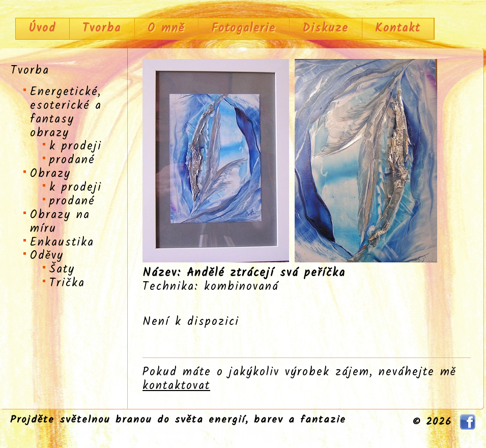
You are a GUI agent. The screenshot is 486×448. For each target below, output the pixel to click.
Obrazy (50, 174)
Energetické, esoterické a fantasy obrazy (66, 113)
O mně (166, 28)
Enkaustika (62, 243)
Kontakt (398, 28)
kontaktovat (176, 386)
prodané (72, 160)
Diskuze (325, 28)
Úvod (42, 28)
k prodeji (76, 146)
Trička (67, 283)
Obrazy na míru (60, 222)
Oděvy (47, 256)
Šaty (62, 270)
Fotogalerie (244, 28)
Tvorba (102, 28)
